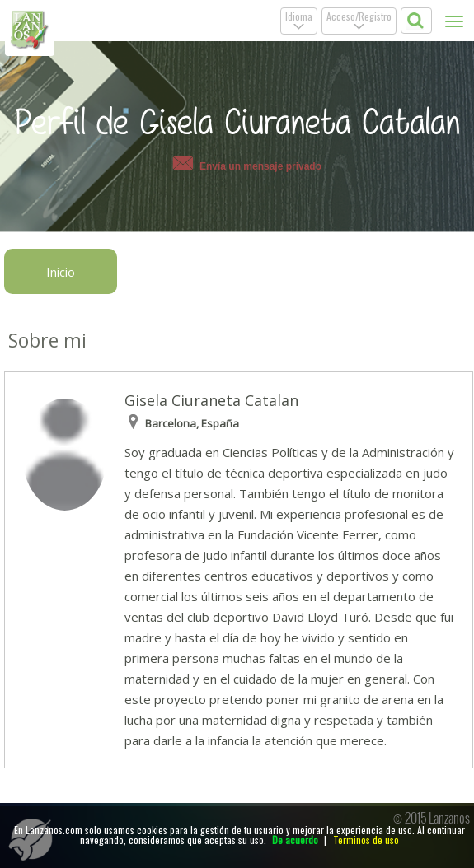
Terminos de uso (366, 840)
